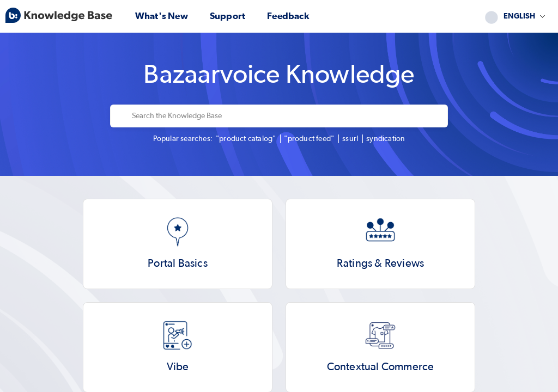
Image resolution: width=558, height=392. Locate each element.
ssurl (350, 139)
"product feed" (309, 139)
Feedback (288, 16)
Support (228, 16)
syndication (386, 139)
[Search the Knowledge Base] (286, 116)
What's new (162, 16)
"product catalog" (246, 139)
